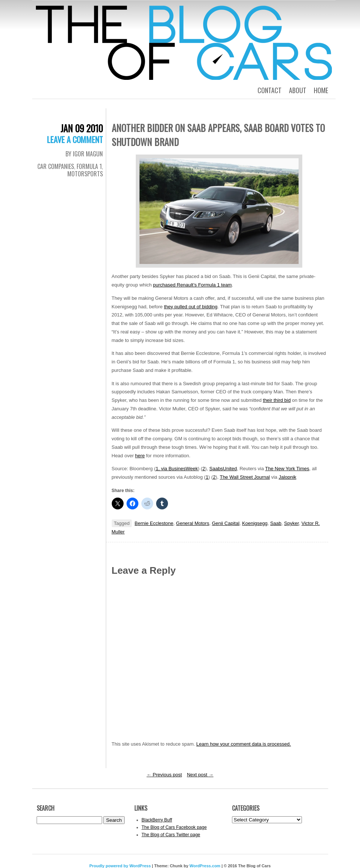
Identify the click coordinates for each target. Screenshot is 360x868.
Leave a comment (75, 139)
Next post (200, 775)
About (298, 90)
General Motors (193, 523)
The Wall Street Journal (245, 477)
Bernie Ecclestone (154, 523)
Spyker (292, 523)
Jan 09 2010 (82, 128)
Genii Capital (226, 523)
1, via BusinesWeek (177, 469)
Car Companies (56, 166)
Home (321, 90)
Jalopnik (287, 477)
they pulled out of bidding (191, 307)
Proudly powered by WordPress (120, 866)
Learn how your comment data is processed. (244, 744)
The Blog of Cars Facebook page (174, 827)
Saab (276, 523)
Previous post (164, 775)
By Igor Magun (84, 154)
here (140, 456)
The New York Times (287, 469)
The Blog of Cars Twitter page (171, 835)
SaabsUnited (223, 469)
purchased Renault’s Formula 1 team (193, 285)
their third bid (277, 400)
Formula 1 (89, 166)
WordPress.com (205, 866)
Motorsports (85, 174)
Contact (270, 90)
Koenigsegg (255, 523)
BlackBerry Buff (157, 820)
